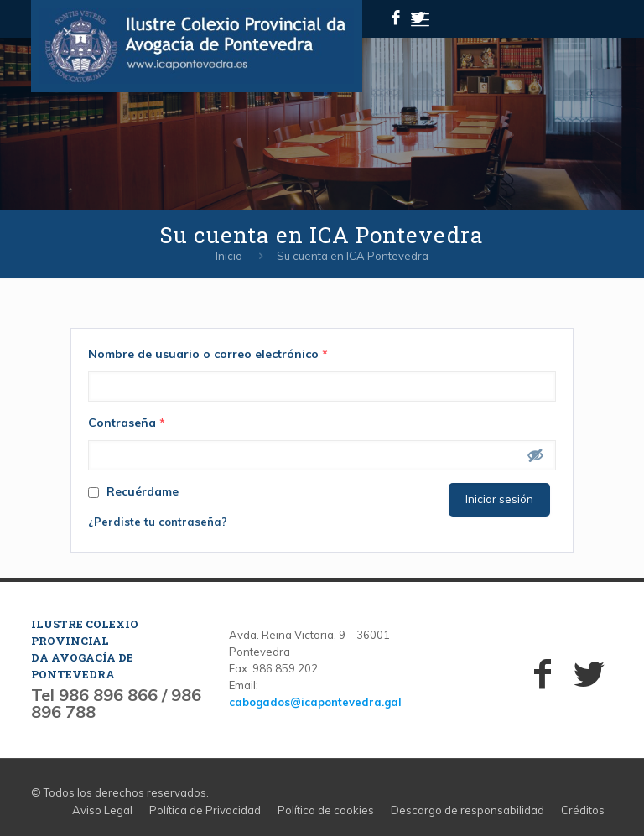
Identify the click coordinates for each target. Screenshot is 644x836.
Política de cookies (326, 810)
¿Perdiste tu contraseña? (158, 522)
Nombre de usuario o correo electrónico (208, 354)
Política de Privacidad (205, 810)
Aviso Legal (102, 810)
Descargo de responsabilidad (467, 810)
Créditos (583, 810)
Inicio (229, 256)
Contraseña (127, 423)
